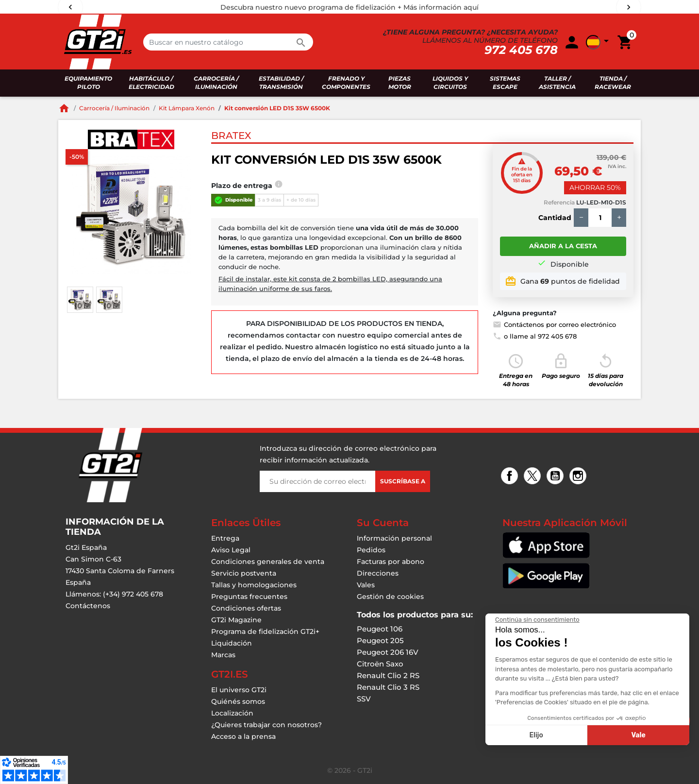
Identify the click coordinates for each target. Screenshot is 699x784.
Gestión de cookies (390, 597)
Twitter (534, 477)
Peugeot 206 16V (388, 652)
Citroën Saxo (380, 664)
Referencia (559, 202)
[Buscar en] (228, 42)
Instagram (579, 477)
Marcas (223, 655)
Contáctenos (88, 606)
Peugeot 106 (380, 629)
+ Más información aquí (438, 7)
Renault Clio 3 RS (388, 687)
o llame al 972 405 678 (535, 336)
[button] (599, 42)
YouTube (557, 477)
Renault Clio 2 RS (388, 675)
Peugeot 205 (380, 640)
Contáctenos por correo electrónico (554, 324)
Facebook (511, 477)
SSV (364, 699)
